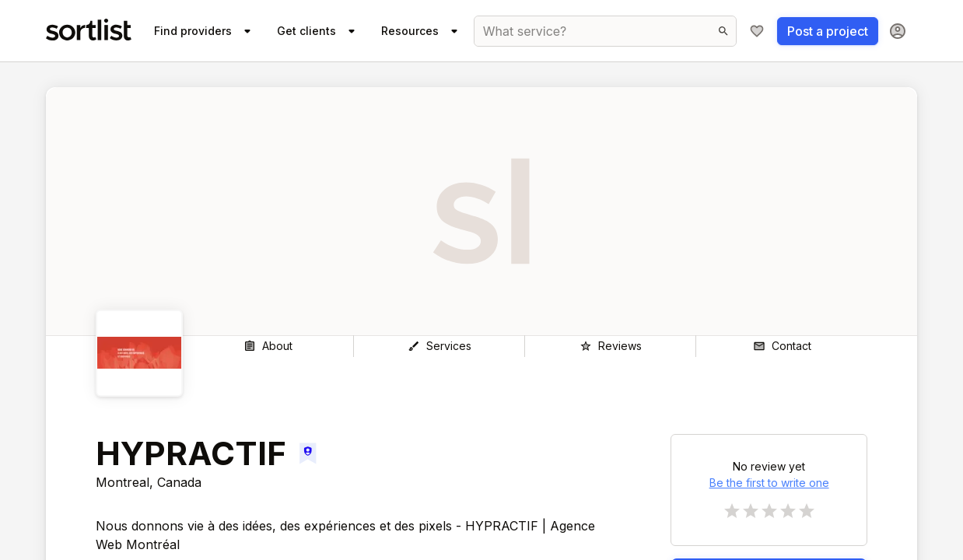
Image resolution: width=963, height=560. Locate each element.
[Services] (439, 346)
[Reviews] (610, 346)
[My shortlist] (757, 31)
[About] (268, 346)
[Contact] (782, 346)
